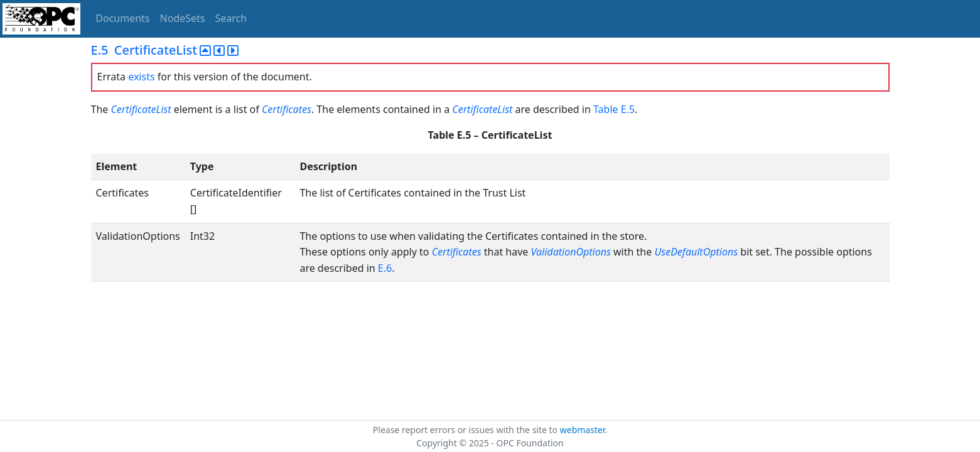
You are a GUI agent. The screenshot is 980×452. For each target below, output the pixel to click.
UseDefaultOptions (696, 252)
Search (231, 18)
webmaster (583, 430)
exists (141, 77)
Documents (122, 18)
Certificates (287, 109)
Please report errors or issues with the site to (466, 430)
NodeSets (183, 18)
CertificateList (141, 109)
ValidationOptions (571, 252)
